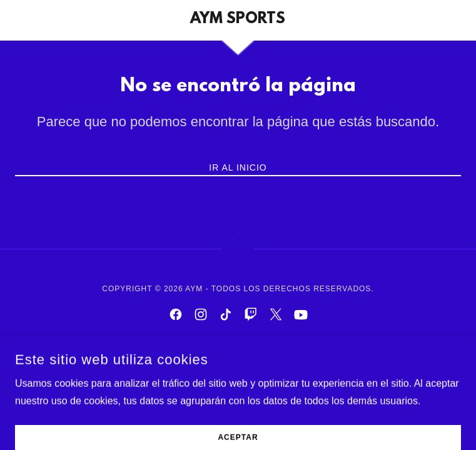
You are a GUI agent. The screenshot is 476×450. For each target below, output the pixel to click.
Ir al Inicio (238, 167)
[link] (238, 20)
